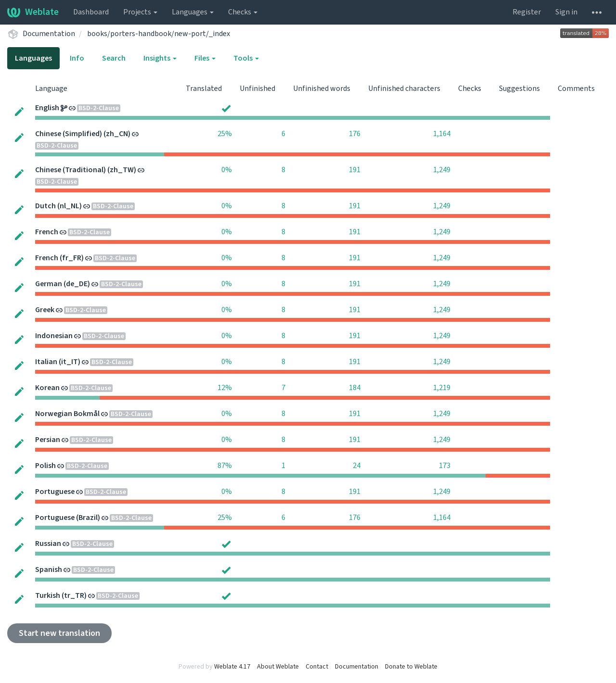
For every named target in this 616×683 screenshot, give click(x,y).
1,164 (442, 134)
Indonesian (54, 336)
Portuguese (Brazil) (68, 518)
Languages (193, 12)
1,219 (442, 388)
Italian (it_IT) (58, 362)
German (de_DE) (63, 284)
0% (227, 170)
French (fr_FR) (59, 258)
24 (357, 466)
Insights (160, 58)
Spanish (49, 569)
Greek (45, 310)
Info (77, 58)
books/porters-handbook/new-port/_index (159, 34)
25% (225, 134)
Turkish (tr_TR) (61, 595)
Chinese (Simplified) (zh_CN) (83, 134)
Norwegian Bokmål (67, 414)
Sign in (566, 12)
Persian (48, 440)
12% (225, 388)
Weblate (33, 12)
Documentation (49, 34)
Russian (48, 544)
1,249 (442, 170)
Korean (47, 388)
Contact (317, 667)
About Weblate (278, 667)
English (47, 108)
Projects (140, 12)
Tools (246, 58)
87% (225, 466)
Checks (243, 12)
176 (355, 134)
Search (114, 58)
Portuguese (55, 492)
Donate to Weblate (411, 667)
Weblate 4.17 (232, 667)
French (47, 232)
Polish (45, 466)
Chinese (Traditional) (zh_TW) (86, 170)
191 (355, 170)
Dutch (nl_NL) (58, 206)
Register (527, 12)
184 (355, 388)
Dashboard (91, 12)
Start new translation (59, 633)
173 (445, 466)
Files (205, 58)
